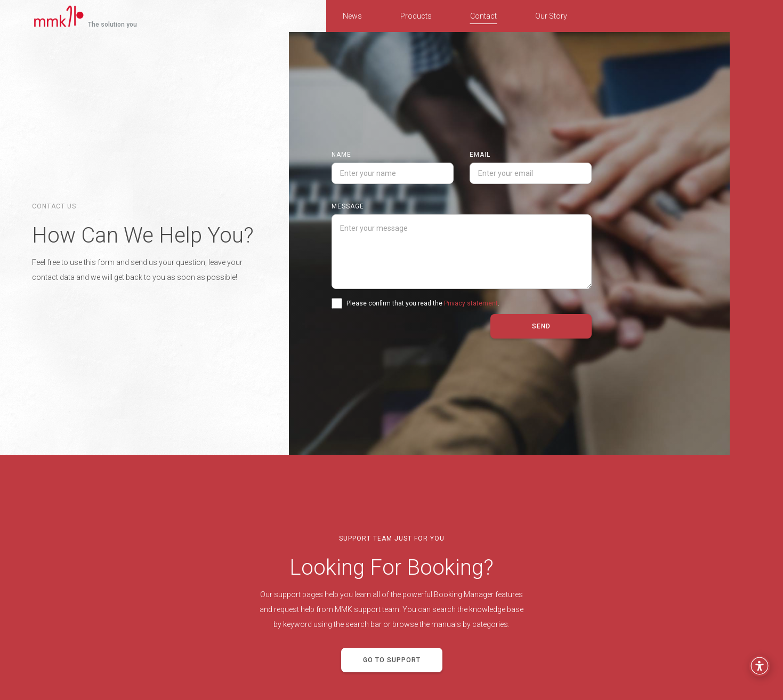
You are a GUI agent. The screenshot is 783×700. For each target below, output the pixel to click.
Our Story (551, 16)
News (352, 16)
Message (348, 206)
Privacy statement (471, 303)
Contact (483, 16)
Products (416, 16)
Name (341, 155)
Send (541, 326)
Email (480, 155)
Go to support (392, 660)
